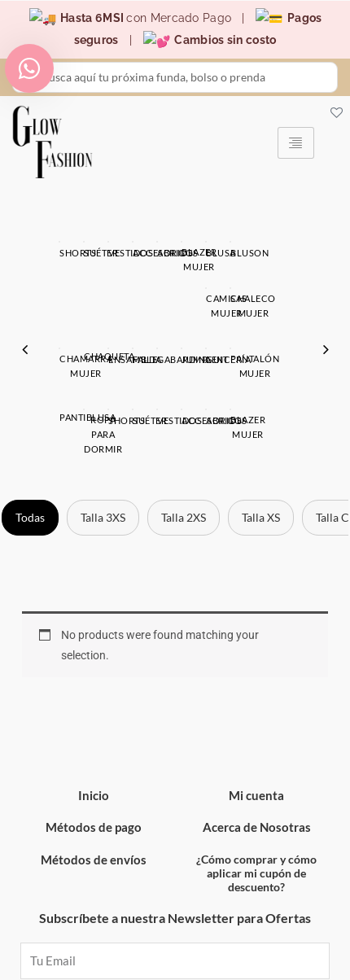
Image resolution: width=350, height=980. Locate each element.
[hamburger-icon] (296, 140)
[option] (175, 305)
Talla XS (261, 423)
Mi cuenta (256, 701)
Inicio (94, 701)
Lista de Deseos (247, 957)
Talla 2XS (184, 423)
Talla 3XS (103, 423)
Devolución (104, 958)
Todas (30, 423)
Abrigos (175, 341)
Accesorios (56, 341)
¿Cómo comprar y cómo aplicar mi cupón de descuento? (256, 779)
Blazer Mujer (295, 341)
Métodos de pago (94, 733)
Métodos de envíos (94, 765)
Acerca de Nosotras (257, 733)
